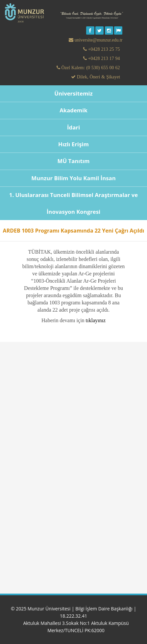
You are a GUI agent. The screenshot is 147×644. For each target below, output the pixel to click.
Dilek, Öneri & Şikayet (98, 77)
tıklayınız (96, 320)
